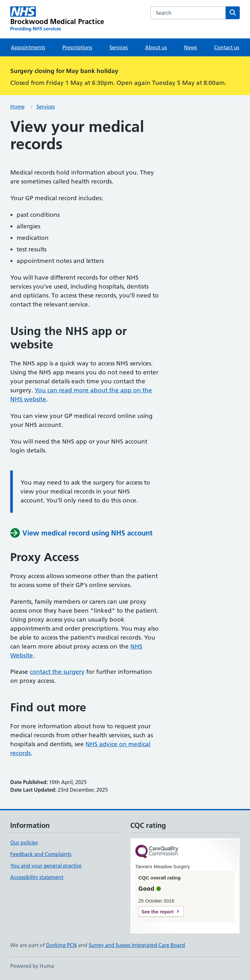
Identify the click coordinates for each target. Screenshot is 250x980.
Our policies (24, 843)
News (190, 47)
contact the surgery (57, 672)
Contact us (227, 47)
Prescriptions (77, 47)
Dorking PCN (61, 945)
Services (119, 47)
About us (156, 47)
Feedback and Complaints (41, 854)
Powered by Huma (32, 966)
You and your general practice (46, 866)
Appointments (28, 47)
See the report (158, 912)
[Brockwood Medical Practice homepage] (57, 19)
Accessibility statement (37, 877)
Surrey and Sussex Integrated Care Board (137, 945)
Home (17, 107)
